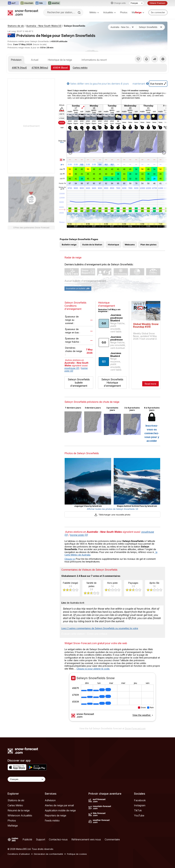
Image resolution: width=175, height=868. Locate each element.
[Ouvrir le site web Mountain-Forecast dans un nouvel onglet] (27, 3)
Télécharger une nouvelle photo (112, 515)
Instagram (140, 805)
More (62, 142)
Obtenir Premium (157, 3)
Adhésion (50, 800)
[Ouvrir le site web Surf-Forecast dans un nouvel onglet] (13, 3)
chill (62, 179)
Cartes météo (80, 68)
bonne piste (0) (79, 535)
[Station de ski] (151, 27)
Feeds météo (52, 821)
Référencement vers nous (86, 839)
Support (41, 839)
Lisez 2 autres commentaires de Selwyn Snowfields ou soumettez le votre (100, 628)
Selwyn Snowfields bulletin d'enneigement (79, 383)
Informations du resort (94, 60)
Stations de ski (16, 26)
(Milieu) (40, 68)
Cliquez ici (70, 559)
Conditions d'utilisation (19, 854)
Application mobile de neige (60, 810)
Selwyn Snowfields (75, 26)
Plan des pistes (149, 245)
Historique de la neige (60, 60)
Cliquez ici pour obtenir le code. (93, 669)
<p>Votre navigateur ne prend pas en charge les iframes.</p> (112, 699)
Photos (124, 12)
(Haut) (19, 68)
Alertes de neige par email (59, 805)
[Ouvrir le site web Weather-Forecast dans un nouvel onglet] (54, 3)
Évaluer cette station (73, 634)
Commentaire (112, 839)
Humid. (62, 183)
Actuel (35, 60)
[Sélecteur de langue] (137, 3)
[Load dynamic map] (31, 199)
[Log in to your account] (158, 12)
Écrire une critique (97, 634)
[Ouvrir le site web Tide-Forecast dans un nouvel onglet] (41, 3)
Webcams (130, 245)
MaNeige (13, 826)
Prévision (16, 60)
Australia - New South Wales (44, 26)
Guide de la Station (92, 245)
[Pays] (122, 27)
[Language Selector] (26, 779)
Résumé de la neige (19, 810)
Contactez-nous (58, 839)
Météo (94, 12)
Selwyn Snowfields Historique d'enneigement (112, 383)
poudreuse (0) (72, 368)
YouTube (139, 815)
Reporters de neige (55, 815)
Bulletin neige (69, 245)
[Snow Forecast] (23, 12)
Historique (113, 245)
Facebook (140, 800)
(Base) (60, 68)
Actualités (109, 12)
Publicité (27, 839)
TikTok (138, 810)
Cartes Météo (15, 805)
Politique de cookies (77, 854)
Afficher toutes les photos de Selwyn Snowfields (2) (112, 509)
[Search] (79, 13)
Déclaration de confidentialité (48, 854)
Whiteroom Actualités (20, 815)
